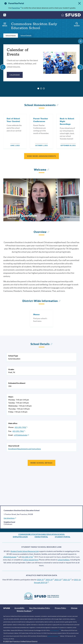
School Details (26, 36)
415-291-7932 (21, 427)
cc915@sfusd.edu (21, 435)
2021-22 (67, 580)
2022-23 (59, 580)
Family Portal (41, 537)
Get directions (10, 518)
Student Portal (63, 537)
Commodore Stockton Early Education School (42, 534)
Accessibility (19, 608)
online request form (31, 560)
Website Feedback (25, 611)
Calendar (15, 75)
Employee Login (20, 537)
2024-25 (41, 580)
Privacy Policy (60, 608)
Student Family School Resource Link (25, 551)
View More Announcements (41, 156)
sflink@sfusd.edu (11, 557)
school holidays (64, 560)
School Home (11, 36)
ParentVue (16, 8)
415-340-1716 (28, 557)
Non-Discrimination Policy (40, 608)
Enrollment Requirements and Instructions (25, 449)
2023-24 (50, 580)
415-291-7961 (19, 431)
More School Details (42, 463)
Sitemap (74, 608)
